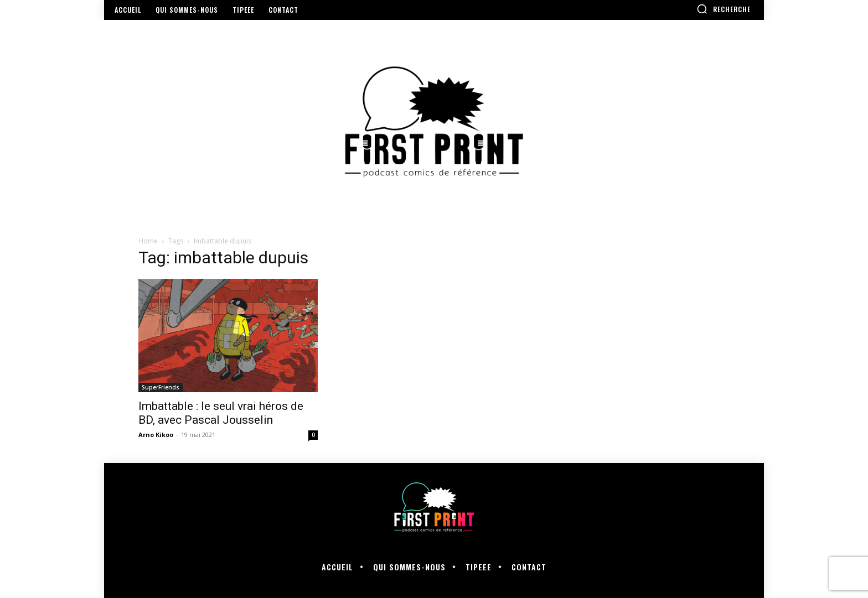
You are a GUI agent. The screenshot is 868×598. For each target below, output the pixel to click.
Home (148, 241)
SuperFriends (161, 387)
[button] (724, 9)
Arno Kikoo (156, 435)
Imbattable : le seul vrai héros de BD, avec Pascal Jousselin (221, 413)
